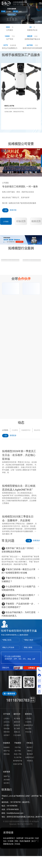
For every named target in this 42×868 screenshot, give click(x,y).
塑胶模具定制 (8, 844)
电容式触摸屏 (25, 841)
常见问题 (28, 732)
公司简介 (7, 719)
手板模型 (18, 743)
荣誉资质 (7, 732)
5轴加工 (30, 751)
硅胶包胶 (20, 838)
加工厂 (34, 841)
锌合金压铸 (29, 838)
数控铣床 (30, 754)
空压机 (18, 844)
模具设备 (7, 754)
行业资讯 (28, 722)
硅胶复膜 (7, 772)
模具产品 (7, 751)
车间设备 (7, 729)
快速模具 (7, 743)
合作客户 (7, 735)
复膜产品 (7, 776)
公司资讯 (28, 719)
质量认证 (17, 732)
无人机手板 (18, 757)
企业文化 (7, 722)
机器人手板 (18, 754)
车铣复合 (30, 761)
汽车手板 (18, 747)
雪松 (17, 841)
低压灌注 (7, 783)
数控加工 (30, 747)
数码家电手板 (18, 761)
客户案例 (17, 719)
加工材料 (17, 729)
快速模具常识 (28, 725)
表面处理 (17, 725)
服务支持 (17, 714)
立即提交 (32, 668)
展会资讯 (4, 430)
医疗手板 (18, 751)
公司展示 (7, 725)
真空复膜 (7, 780)
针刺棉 (11, 841)
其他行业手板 (18, 764)
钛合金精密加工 (9, 838)
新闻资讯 (28, 714)
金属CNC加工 (30, 757)
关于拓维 (7, 714)
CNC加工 (30, 743)
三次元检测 (17, 735)
